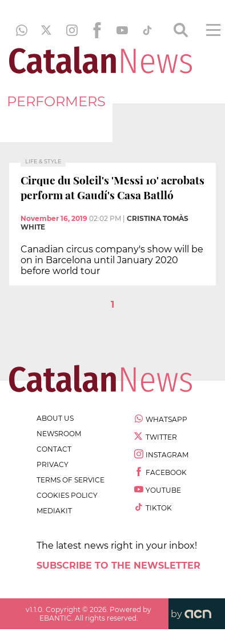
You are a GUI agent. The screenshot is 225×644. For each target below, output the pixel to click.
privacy (53, 464)
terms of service (71, 480)
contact (54, 449)
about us (55, 418)
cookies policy (67, 495)
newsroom (59, 434)
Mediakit (54, 511)
